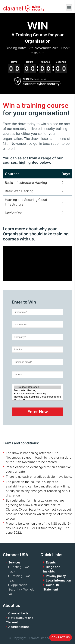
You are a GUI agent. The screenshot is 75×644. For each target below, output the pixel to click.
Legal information (58, 580)
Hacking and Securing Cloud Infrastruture (37, 397)
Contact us (61, 637)
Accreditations (19, 627)
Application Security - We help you (22, 589)
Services (14, 562)
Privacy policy (56, 576)
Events (51, 562)
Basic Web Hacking (37, 391)
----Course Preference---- (37, 387)
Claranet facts (18, 613)
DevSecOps (37, 400)
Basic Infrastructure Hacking (37, 394)
